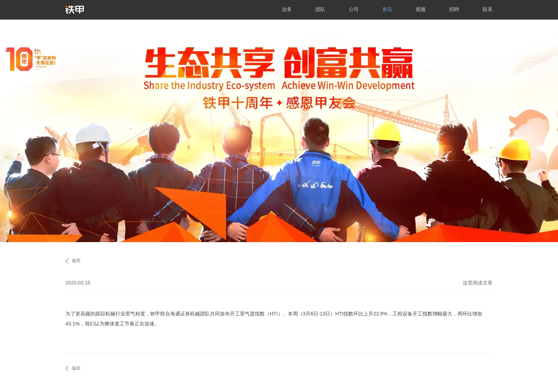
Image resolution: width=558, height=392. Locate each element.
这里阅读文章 (478, 283)
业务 (287, 9)
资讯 (387, 9)
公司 (354, 9)
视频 (421, 9)
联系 (488, 9)
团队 (320, 9)
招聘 (454, 9)
